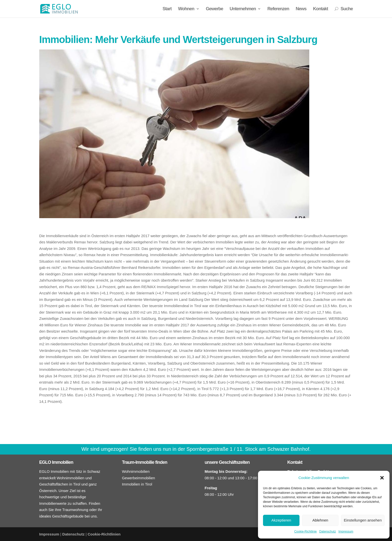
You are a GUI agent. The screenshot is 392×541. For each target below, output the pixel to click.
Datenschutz (328, 532)
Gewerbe (214, 9)
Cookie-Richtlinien (104, 534)
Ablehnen (320, 520)
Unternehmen (243, 9)
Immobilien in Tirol (137, 484)
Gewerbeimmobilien (139, 478)
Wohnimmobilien (136, 471)
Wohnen (186, 9)
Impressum (346, 532)
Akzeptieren (281, 520)
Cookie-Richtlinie (305, 532)
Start (167, 9)
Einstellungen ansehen (363, 520)
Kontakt (320, 9)
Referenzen (278, 9)
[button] (382, 478)
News (301, 9)
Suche (344, 9)
